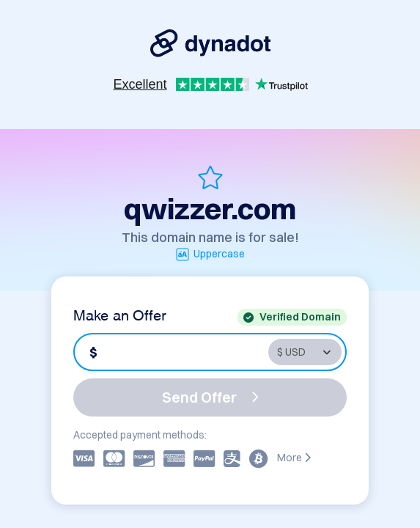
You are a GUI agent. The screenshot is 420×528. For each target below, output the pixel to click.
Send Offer (210, 397)
